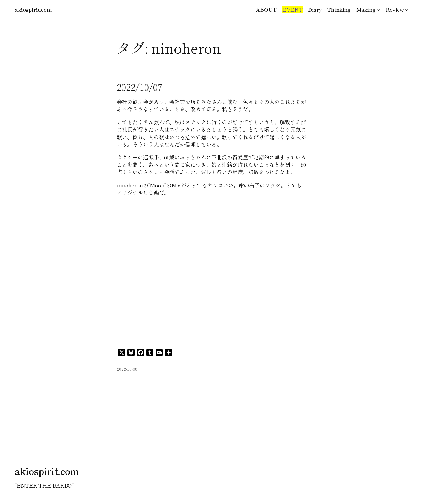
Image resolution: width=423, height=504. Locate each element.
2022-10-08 (127, 369)
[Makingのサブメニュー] (378, 10)
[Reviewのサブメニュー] (407, 10)
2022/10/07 (140, 87)
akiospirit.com (33, 9)
